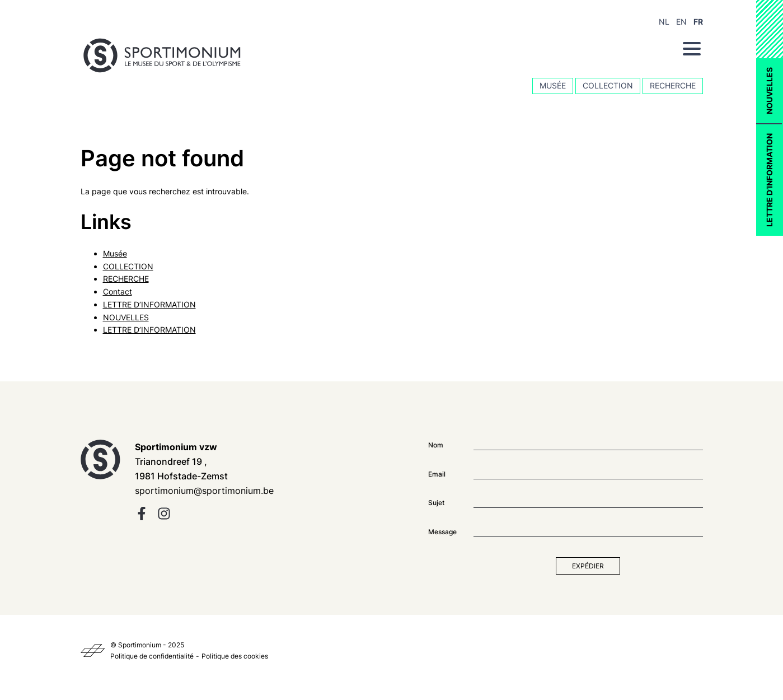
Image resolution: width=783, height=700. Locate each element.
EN (681, 22)
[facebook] (142, 517)
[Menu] (692, 49)
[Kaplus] (93, 651)
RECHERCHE (673, 85)
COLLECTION (608, 85)
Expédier (588, 566)
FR (698, 22)
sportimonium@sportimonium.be (204, 491)
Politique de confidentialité (152, 656)
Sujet (436, 503)
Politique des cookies (235, 656)
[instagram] (164, 517)
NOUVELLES (769, 91)
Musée (553, 85)
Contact (118, 291)
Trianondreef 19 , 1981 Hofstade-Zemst (181, 461)
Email (437, 474)
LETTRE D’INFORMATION (769, 180)
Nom (436, 445)
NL (664, 22)
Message (442, 532)
